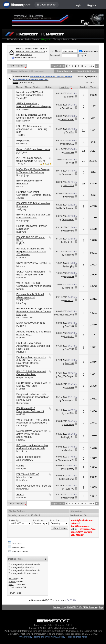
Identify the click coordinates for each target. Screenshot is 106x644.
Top (101, 607)
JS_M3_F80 (22, 152)
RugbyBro (21, 232)
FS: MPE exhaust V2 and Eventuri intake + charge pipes (34, 116)
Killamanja (22, 426)
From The (55, 520)
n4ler (72, 163)
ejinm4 (20, 186)
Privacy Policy (25, 637)
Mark (16, 82)
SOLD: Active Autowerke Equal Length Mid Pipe (31, 273)
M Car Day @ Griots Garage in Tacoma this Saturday (33, 171)
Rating (49, 87)
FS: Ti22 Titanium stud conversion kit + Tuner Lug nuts (32, 129)
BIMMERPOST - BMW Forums (82, 607)
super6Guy (22, 143)
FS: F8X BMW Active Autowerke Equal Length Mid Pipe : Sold (33, 346)
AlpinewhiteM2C (25, 460)
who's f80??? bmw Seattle (32, 263)
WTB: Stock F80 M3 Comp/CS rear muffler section (34, 284)
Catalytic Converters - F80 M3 (34, 486)
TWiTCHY (21, 164)
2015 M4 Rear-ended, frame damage (29, 159)
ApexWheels (23, 109)
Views (93, 87)
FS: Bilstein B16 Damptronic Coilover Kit (30, 410)
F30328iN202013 (25, 317)
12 (83, 151)
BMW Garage (15, 39)
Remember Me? (89, 51)
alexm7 (70, 97)
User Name (56, 51)
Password (55, 55)
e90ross (20, 198)
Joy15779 (70, 489)
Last (91, 66)
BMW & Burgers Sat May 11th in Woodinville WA (34, 216)
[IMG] (11, 584)
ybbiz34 (75, 529)
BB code (13, 578)
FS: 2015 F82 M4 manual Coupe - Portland (31, 373)
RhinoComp (22, 480)
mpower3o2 (23, 489)
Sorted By (14, 520)
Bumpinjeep (23, 175)
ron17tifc (21, 414)
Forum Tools (63, 71)
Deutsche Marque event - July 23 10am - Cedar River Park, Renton (31, 360)
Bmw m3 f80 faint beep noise (33, 149)
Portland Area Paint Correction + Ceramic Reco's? (34, 193)
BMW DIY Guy (23, 366)
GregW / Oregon (25, 377)
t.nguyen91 (22, 257)
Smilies (12, 581)
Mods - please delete (29, 457)
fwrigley (70, 266)
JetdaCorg (21, 303)
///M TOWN (69, 185)
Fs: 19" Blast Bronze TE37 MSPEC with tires (32, 384)
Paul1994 (21, 326)
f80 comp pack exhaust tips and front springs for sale (32, 447)
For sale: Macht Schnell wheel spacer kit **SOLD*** (30, 297)
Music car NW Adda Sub (31, 323)
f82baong (69, 255)
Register (92, 5)
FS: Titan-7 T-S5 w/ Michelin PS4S (28, 476)
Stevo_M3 (69, 152)
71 (83, 161)
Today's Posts (61, 39)
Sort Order (38, 520)
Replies (83, 87)
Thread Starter (32, 87)
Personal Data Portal (77, 637)
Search (75, 39)
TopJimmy (69, 469)
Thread (20, 87)
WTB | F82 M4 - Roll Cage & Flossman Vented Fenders (33, 421)
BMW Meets (32, 39)
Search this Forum (87, 71)
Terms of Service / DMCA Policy (49, 637)
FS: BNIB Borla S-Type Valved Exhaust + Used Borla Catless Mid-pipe (34, 311)
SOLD (20, 494)
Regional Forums (24, 54)
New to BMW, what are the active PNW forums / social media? (32, 434)
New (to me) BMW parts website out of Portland (30, 94)
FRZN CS (21, 440)
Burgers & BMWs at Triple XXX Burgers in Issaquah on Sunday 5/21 (33, 397)
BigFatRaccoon (67, 208)
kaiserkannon (23, 121)
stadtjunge (22, 209)
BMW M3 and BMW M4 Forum (30, 49)
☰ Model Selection (47, 5)
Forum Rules (15, 593)
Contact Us (59, 607)
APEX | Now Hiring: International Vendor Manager (34, 105)
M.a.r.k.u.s (22, 451)
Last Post (64, 87)
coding (20, 466)
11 (82, 66)
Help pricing (23, 141)
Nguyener (21, 277)
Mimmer (21, 266)
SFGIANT (21, 389)
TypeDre (21, 135)
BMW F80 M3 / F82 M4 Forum (30, 52)
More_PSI (69, 288)
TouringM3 (22, 98)
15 (83, 184)
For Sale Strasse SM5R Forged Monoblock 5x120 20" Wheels (31, 251)
